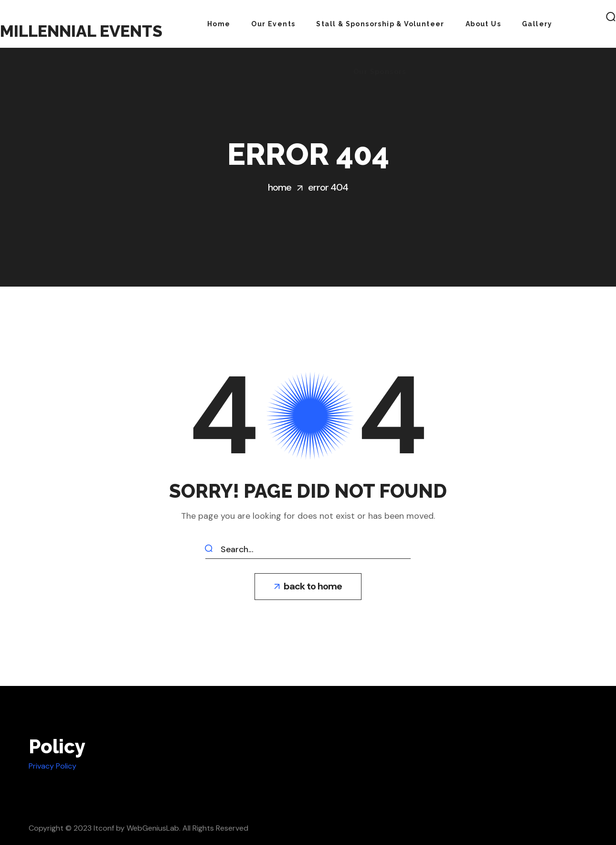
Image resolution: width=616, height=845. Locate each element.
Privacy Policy (53, 766)
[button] (308, 587)
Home (280, 187)
